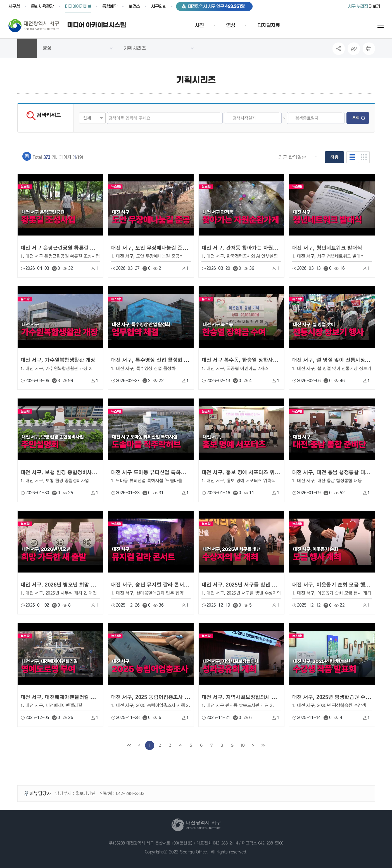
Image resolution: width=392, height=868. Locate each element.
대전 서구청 (38, 25)
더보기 (364, 7)
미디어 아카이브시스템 (96, 25)
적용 (334, 157)
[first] (129, 745)
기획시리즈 (135, 48)
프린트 (369, 49)
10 (243, 745)
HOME (27, 48)
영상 (47, 48)
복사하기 (354, 49)
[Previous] (139, 745)
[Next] (253, 745)
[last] (263, 745)
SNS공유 (338, 49)
